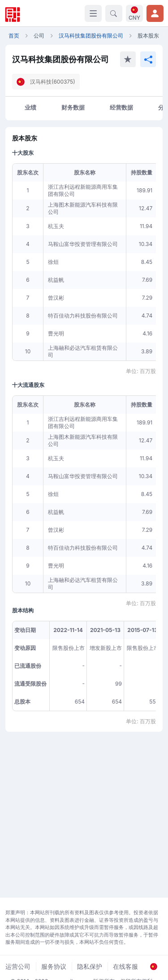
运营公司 (18, 966)
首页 (14, 36)
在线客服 (125, 966)
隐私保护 (90, 966)
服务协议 (54, 966)
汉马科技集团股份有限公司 (91, 36)
